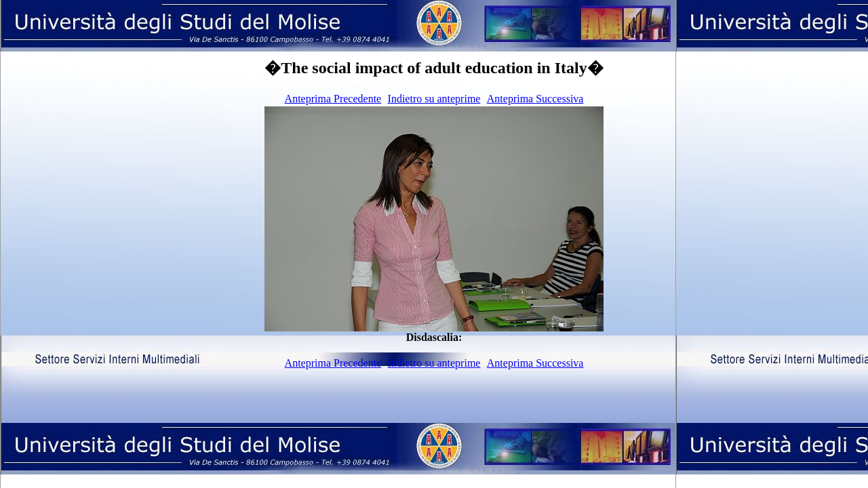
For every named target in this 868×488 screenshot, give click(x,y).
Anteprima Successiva (535, 99)
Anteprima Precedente (333, 99)
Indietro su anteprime (434, 99)
